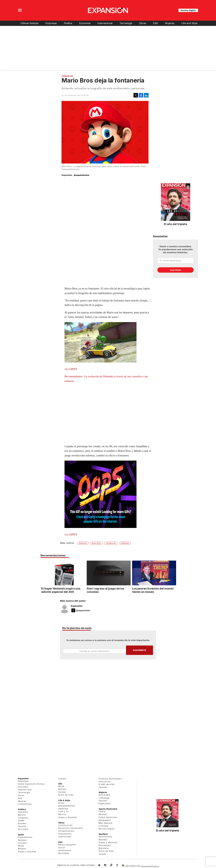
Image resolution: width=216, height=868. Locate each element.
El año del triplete (175, 224)
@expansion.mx (111, 865)
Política (68, 23)
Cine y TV (64, 811)
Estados (22, 823)
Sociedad (23, 829)
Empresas (51, 23)
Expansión (77, 606)
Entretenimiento (67, 806)
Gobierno (23, 812)
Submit (139, 650)
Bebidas (103, 840)
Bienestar (104, 848)
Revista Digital (188, 10)
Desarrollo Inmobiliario (71, 828)
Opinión (22, 826)
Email (94, 651)
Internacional (105, 23)
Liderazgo (104, 798)
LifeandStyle (25, 804)
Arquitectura (65, 834)
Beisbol (103, 814)
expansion (125, 865)
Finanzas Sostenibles (110, 779)
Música (62, 814)
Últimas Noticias (29, 23)
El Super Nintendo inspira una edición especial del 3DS (60, 590)
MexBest (103, 834)
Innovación (105, 782)
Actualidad (104, 795)
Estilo (61, 803)
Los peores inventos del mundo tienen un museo (152, 590)
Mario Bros (96, 543)
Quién (21, 835)
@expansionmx (81, 175)
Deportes (63, 809)
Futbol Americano (108, 817)
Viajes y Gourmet (27, 852)
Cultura (62, 779)
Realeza (22, 840)
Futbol (102, 811)
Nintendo (83, 543)
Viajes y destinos (108, 842)
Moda (21, 846)
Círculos (22, 843)
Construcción (65, 825)
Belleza (22, 849)
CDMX (21, 821)
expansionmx (101, 865)
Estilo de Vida (106, 851)
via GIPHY (71, 369)
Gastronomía (105, 837)
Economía (85, 23)
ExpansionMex (119, 865)
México (22, 815)
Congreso (23, 818)
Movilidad (64, 853)
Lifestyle (104, 826)
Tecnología (126, 23)
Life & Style (64, 800)
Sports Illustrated (108, 809)
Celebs (62, 792)
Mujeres (170, 23)
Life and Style (189, 23)
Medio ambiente (67, 845)
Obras (143, 23)
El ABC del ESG (107, 784)
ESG (156, 23)
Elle (60, 784)
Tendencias (67, 76)
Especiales (105, 804)
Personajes (105, 845)
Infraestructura (66, 831)
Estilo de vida (66, 795)
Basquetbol (105, 820)
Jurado (102, 854)
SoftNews (125, 543)
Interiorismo (65, 837)
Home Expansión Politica (31, 784)
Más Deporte (106, 823)
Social (62, 848)
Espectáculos (25, 837)
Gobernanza (65, 850)
